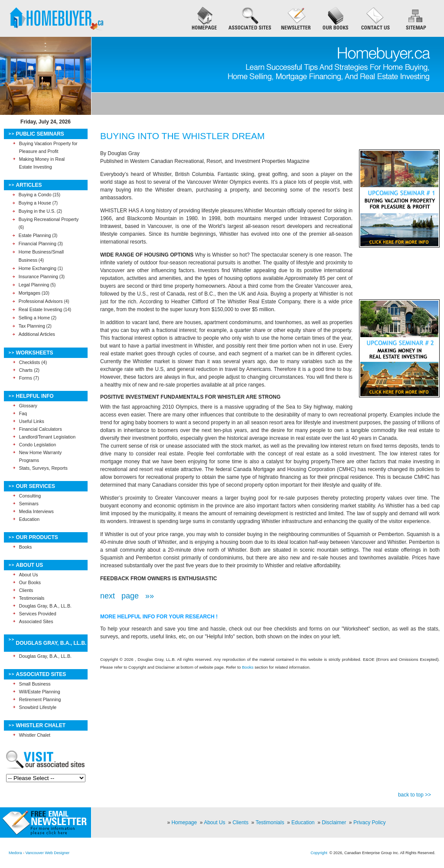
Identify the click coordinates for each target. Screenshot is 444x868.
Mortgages (29, 293)
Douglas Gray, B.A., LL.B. (45, 606)
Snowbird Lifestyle (38, 707)
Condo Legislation (38, 445)
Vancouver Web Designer (48, 853)
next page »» (127, 596)
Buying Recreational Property (49, 219)
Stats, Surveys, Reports (43, 468)
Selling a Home (34, 318)
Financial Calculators (41, 429)
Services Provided (38, 614)
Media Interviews (36, 511)
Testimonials (32, 598)
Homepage (184, 822)
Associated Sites (36, 621)
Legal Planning (34, 285)
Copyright (319, 853)
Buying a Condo (35, 195)
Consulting (30, 496)
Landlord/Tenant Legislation (47, 437)
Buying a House (35, 203)
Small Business (35, 684)
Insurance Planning (38, 276)
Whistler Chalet (35, 735)
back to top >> (415, 795)
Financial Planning (38, 244)
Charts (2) (29, 370)
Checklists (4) (33, 362)
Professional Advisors (41, 301)
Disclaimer (334, 822)
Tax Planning (32, 326)
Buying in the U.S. (37, 211)
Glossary (28, 406)
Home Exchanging (38, 268)
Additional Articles (37, 334)
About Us (29, 575)
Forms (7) (29, 378)
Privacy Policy (370, 822)
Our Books (30, 582)
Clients (26, 590)
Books (26, 547)
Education (29, 519)
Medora (15, 853)
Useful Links (32, 421)
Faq (23, 413)
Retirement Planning (40, 699)
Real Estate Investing (41, 309)
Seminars (29, 504)
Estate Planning (35, 235)
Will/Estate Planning (40, 692)
